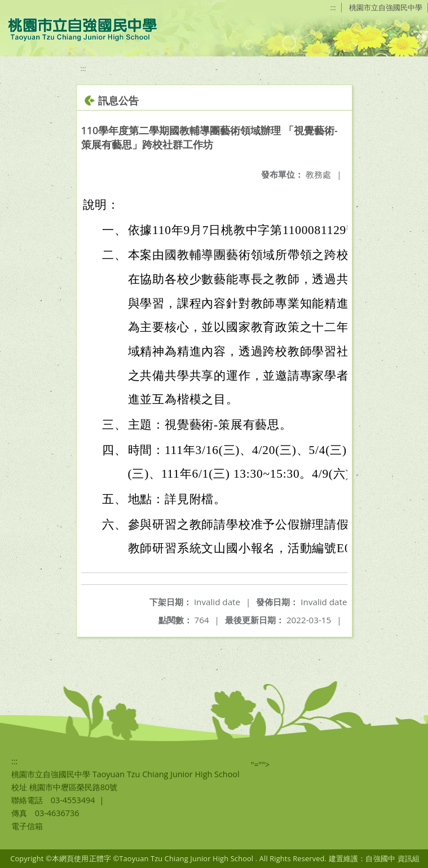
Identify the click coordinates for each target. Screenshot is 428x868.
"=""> (261, 765)
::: (333, 7)
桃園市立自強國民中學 (386, 7)
